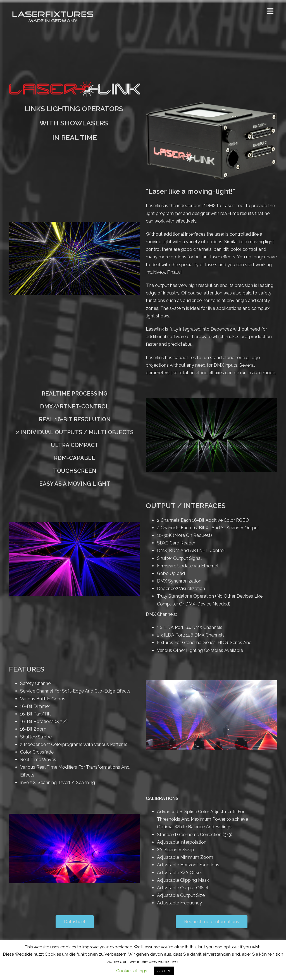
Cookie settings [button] (132, 971)
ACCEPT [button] (164, 971)
